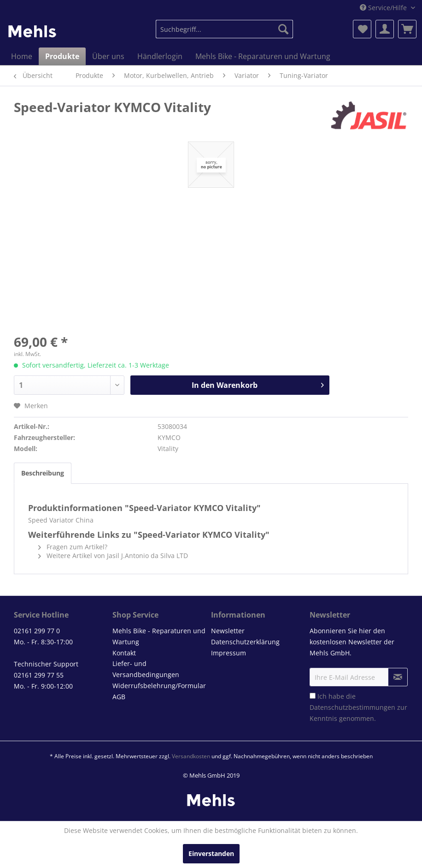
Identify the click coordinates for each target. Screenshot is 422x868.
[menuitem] (224, 29)
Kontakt (124, 653)
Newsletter (228, 631)
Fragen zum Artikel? (73, 547)
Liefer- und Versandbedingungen (146, 669)
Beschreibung (43, 473)
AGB (119, 697)
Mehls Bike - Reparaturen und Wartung (159, 636)
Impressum (229, 653)
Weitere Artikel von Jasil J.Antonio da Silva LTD (113, 556)
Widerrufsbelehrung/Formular (159, 686)
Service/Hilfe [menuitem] (384, 8)
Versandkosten (191, 756)
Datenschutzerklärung (245, 642)
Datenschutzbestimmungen (352, 707)
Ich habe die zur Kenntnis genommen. (358, 707)
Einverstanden (211, 853)
